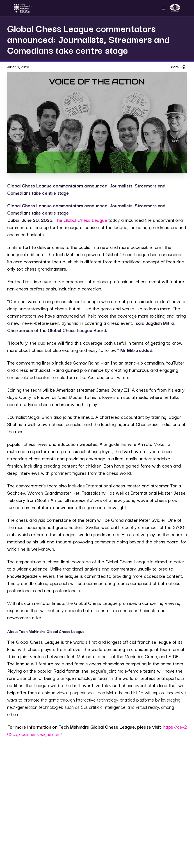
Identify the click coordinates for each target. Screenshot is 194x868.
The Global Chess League (81, 220)
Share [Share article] (177, 67)
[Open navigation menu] (163, 8)
